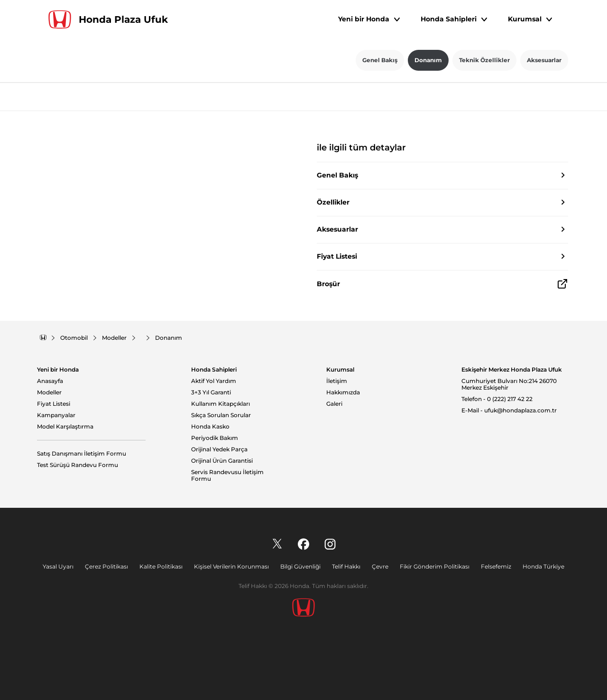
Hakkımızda (343, 392)
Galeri (334, 404)
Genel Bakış (380, 60)
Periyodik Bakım (215, 438)
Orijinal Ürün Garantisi (222, 461)
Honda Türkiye (543, 566)
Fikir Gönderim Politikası (435, 566)
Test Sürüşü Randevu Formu (78, 465)
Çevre (380, 566)
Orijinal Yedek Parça (219, 449)
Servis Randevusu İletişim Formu (227, 476)
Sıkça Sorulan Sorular (221, 415)
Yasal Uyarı (58, 566)
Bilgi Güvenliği (300, 566)
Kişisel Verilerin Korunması (231, 566)
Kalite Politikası (161, 566)
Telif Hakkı (346, 566)
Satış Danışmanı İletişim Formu (82, 454)
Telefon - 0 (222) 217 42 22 (497, 399)
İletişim (337, 381)
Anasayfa (50, 381)
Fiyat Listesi (54, 404)
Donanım (428, 60)
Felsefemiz (496, 566)
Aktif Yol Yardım (214, 381)
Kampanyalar (56, 415)
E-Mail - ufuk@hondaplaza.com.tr (509, 411)
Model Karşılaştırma (65, 427)
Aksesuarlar (544, 60)
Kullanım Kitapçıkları (221, 404)
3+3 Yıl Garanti (211, 392)
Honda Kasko (210, 427)
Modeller (49, 392)
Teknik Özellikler (484, 60)
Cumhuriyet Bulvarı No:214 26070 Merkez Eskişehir (509, 385)
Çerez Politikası (106, 566)
